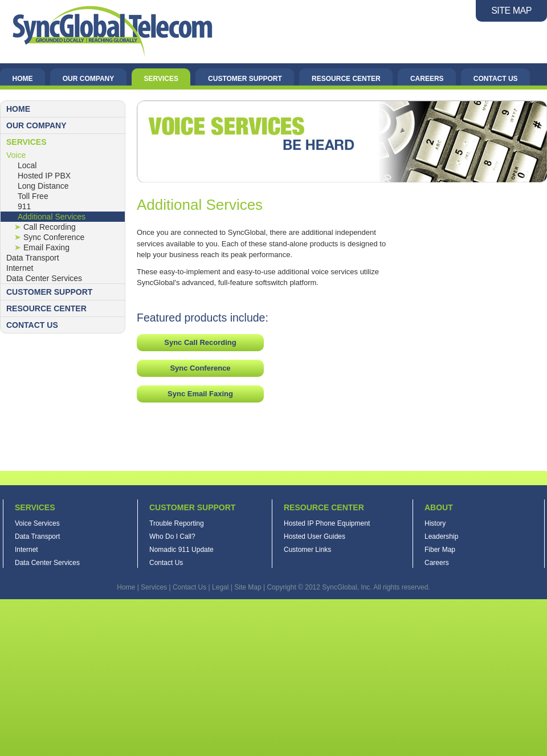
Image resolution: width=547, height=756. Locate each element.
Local (27, 165)
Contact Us (496, 79)
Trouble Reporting (177, 523)
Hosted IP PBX (44, 176)
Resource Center (346, 79)
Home (23, 79)
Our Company (88, 79)
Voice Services (37, 523)
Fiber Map (440, 550)
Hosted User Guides (315, 536)
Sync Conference (54, 237)
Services (161, 79)
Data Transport (33, 258)
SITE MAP (511, 11)
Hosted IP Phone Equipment (327, 523)
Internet (20, 268)
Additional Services (52, 217)
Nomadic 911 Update (181, 550)
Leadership (441, 536)
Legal (220, 587)
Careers (427, 79)
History (435, 523)
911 (24, 206)
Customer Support (245, 79)
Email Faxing (46, 247)
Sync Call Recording (200, 342)
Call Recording (50, 227)
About (439, 507)
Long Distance (43, 186)
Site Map (248, 587)
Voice (16, 155)
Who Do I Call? (172, 536)
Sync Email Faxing (200, 394)
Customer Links (307, 550)
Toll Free (33, 196)
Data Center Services (44, 278)
